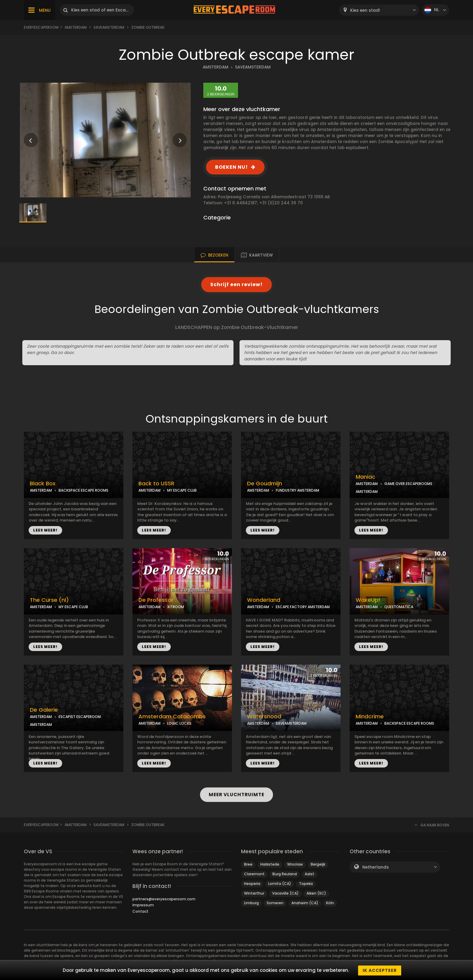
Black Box (43, 484)
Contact (140, 911)
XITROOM (176, 607)
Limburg (251, 903)
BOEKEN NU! (232, 167)
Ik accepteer (380, 970)
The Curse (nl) (49, 600)
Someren (275, 903)
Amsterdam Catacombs (172, 717)
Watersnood (264, 717)
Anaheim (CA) (305, 903)
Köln (330, 903)
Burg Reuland (285, 874)
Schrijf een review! (237, 284)
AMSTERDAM (216, 67)
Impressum (143, 905)
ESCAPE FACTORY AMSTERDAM (303, 607)
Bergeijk (318, 864)
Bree (248, 864)
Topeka (306, 884)
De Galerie (44, 710)
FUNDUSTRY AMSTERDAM (297, 490)
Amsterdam (76, 27)
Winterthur (254, 893)
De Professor (156, 600)
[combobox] (379, 10)
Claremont (254, 874)
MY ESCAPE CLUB (182, 490)
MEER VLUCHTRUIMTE (237, 795)
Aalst (310, 874)
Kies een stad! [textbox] (365, 10)
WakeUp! (368, 600)
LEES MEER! (45, 530)
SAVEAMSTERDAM (253, 67)
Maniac (365, 477)
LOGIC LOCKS (179, 723)
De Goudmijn (265, 484)
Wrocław (295, 864)
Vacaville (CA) (285, 893)
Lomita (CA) (280, 884)
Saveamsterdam (109, 27)
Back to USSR (156, 484)
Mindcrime (370, 717)
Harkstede (270, 864)
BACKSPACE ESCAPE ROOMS (83, 490)
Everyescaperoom (41, 27)
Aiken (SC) (316, 893)
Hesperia (252, 884)
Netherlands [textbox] (376, 867)
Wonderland (264, 600)
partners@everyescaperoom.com (164, 899)
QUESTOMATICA (399, 607)
